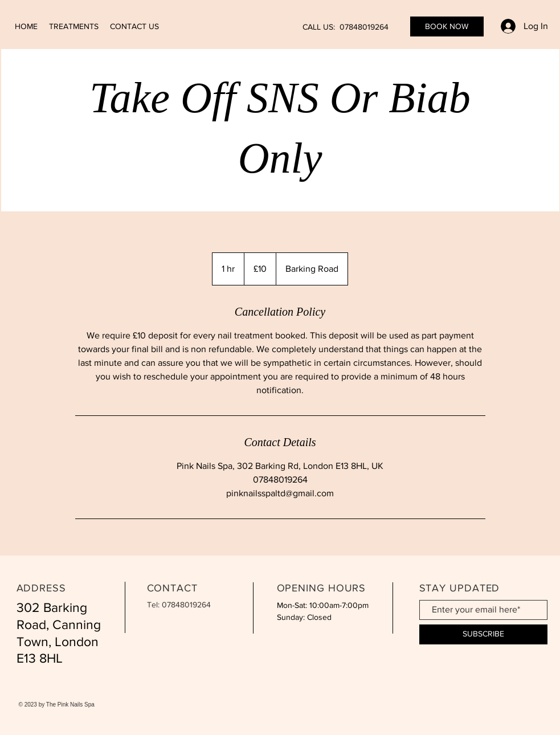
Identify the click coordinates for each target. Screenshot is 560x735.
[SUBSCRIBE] (483, 634)
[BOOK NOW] (447, 26)
